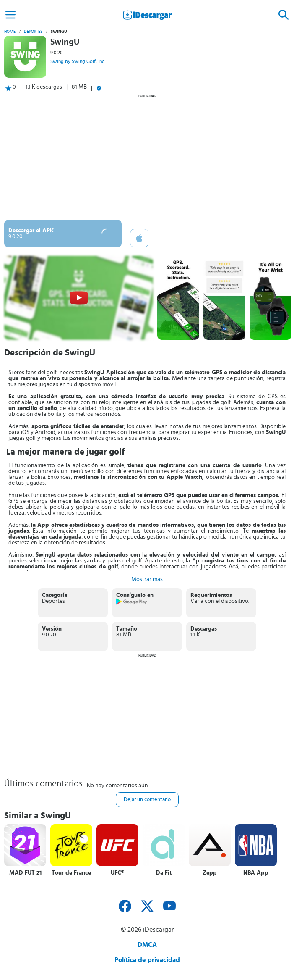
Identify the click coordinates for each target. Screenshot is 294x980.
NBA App (256, 873)
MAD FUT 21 (25, 873)
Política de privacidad (147, 960)
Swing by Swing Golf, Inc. (78, 61)
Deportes (33, 32)
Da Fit (164, 873)
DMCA (147, 945)
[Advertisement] (147, 157)
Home (10, 32)
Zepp (210, 873)
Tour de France (71, 873)
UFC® (117, 873)
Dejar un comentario (147, 800)
